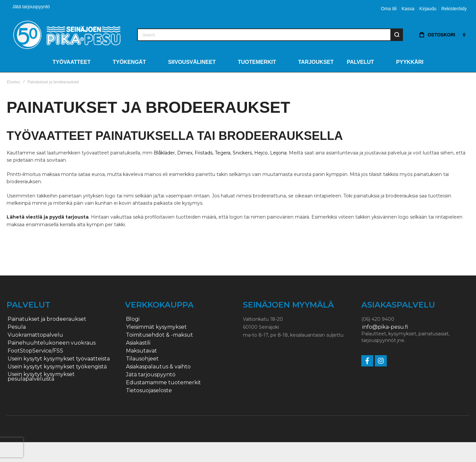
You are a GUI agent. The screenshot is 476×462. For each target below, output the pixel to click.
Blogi (133, 319)
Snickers (242, 153)
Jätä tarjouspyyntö (31, 7)
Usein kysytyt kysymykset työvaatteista (59, 359)
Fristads (204, 153)
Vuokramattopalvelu (35, 335)
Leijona (278, 153)
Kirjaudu (428, 9)
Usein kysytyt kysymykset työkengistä (57, 367)
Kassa (408, 9)
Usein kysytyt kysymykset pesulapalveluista (41, 377)
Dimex (185, 153)
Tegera (223, 153)
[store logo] (67, 35)
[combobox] (270, 35)
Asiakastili (138, 343)
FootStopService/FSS (35, 351)
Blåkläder (164, 153)
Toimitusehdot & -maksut (159, 335)
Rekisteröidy (454, 9)
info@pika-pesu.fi (385, 327)
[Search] (397, 35)
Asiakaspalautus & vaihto (158, 367)
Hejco (261, 153)
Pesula (17, 327)
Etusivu (13, 82)
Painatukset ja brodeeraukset (47, 319)
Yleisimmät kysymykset (156, 327)
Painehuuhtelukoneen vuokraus (52, 343)
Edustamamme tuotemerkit (163, 383)
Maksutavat (141, 351)
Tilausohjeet (142, 359)
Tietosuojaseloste (149, 391)
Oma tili (389, 9)
